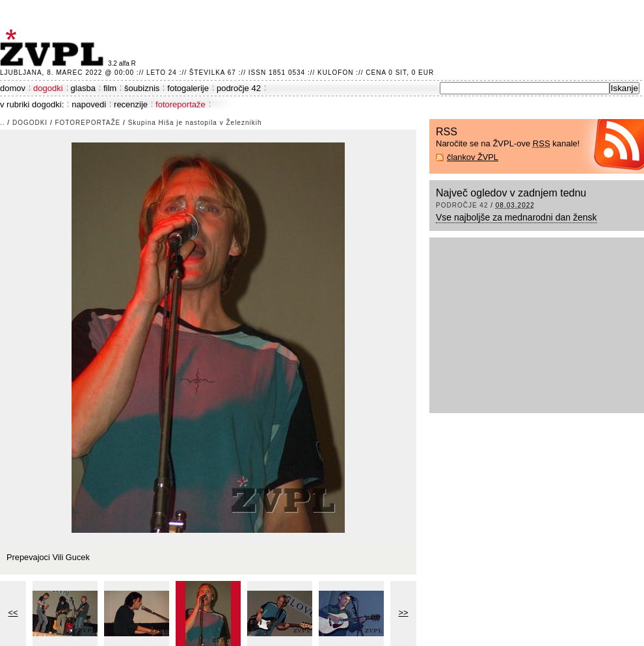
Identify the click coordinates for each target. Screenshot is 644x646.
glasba (83, 88)
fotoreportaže (181, 104)
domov (13, 88)
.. (3, 123)
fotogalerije (188, 88)
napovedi (89, 104)
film (110, 88)
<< (13, 612)
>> (404, 612)
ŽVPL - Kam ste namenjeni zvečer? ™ (54, 48)
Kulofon (335, 73)
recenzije (131, 104)
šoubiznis (142, 88)
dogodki (48, 88)
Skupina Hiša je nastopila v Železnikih (195, 123)
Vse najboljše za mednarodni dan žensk (517, 217)
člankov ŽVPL (473, 157)
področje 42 (239, 88)
